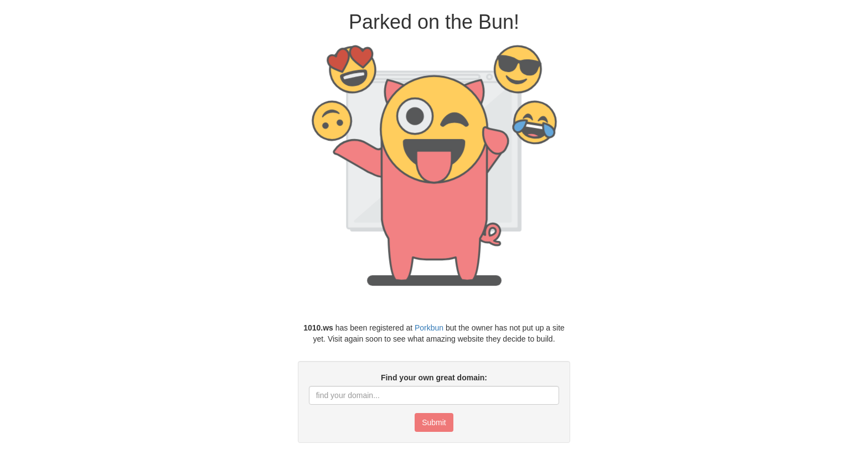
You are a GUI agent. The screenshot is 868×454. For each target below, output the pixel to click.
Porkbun (429, 328)
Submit (434, 422)
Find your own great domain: (434, 378)
